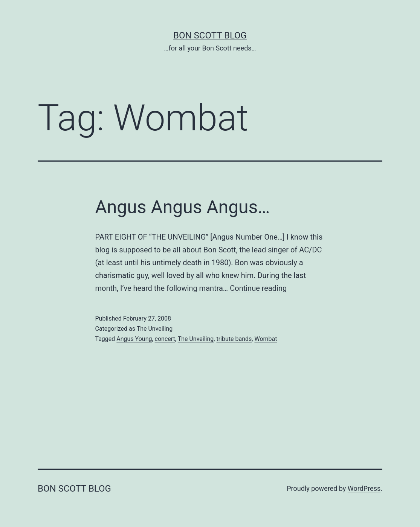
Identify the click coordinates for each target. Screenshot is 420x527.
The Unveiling (155, 329)
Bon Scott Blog (210, 35)
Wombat (266, 339)
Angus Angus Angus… (183, 207)
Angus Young (134, 339)
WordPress (364, 488)
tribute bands (234, 339)
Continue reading (258, 288)
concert (165, 339)
